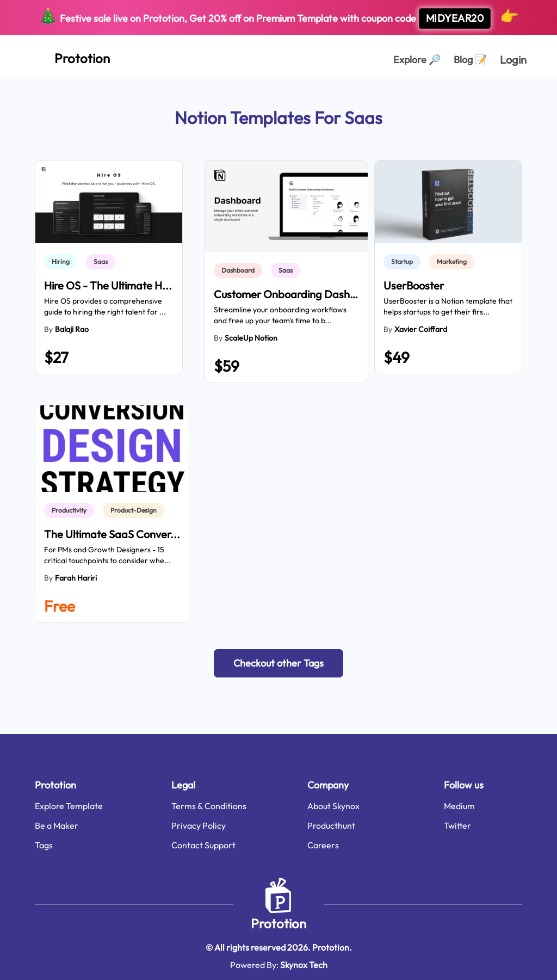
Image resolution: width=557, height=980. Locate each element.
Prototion (278, 923)
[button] (278, 663)
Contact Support (203, 845)
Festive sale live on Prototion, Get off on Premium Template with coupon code (279, 18)
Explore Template (69, 806)
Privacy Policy (199, 825)
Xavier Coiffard (421, 329)
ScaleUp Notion (251, 338)
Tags (44, 845)
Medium (459, 806)
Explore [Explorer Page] (417, 60)
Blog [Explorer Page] (470, 60)
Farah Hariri (76, 578)
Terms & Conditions (209, 806)
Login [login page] (513, 60)
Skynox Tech (304, 965)
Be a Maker (57, 825)
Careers (323, 845)
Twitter (457, 825)
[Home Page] (70, 56)
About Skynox (333, 806)
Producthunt (331, 825)
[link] (63, 262)
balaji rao (72, 329)
